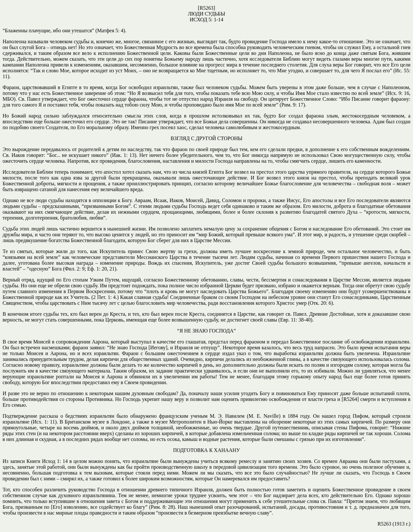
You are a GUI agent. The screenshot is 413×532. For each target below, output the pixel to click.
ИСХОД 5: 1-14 (206, 20)
